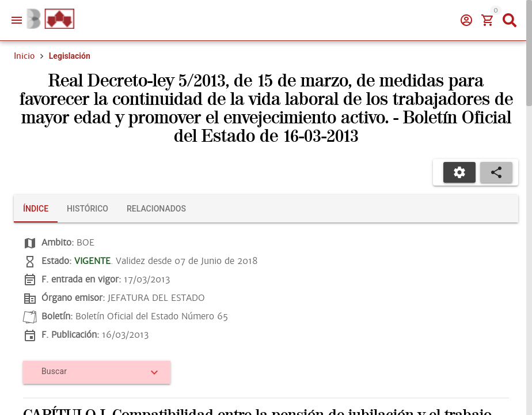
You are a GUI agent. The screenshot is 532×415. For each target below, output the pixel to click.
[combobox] (93, 376)
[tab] (36, 209)
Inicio (24, 56)
